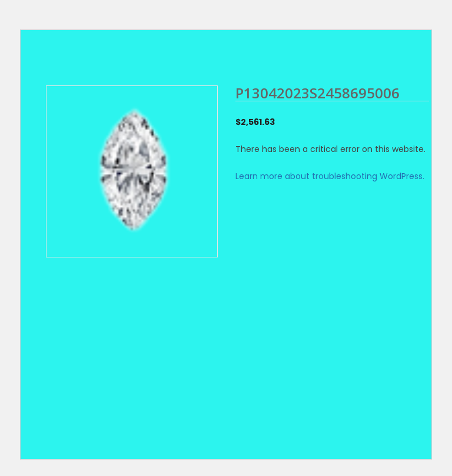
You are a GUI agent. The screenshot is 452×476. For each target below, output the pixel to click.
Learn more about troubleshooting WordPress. (330, 176)
